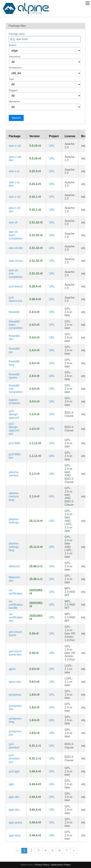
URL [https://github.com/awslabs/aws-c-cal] (52, 146)
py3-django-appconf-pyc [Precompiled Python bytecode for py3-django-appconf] (14, 429)
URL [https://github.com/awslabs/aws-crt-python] (52, 286)
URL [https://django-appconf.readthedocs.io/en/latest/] (52, 414)
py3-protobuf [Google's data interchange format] (14, 746)
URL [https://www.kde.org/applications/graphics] (52, 566)
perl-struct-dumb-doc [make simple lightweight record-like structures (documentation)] (16, 653)
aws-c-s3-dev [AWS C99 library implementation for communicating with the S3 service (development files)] (15, 209)
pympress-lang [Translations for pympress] (15, 720)
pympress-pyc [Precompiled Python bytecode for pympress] (15, 733)
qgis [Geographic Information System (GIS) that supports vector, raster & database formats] (11, 784)
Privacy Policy (42, 865)
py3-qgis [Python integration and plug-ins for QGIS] (14, 771)
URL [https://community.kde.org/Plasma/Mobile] (52, 521)
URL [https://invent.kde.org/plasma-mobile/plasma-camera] (52, 474)
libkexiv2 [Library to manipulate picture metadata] (14, 566)
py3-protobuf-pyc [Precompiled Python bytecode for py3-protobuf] (15, 759)
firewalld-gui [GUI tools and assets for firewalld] (15, 350)
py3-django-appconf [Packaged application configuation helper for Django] (14, 414)
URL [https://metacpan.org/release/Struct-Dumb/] (52, 634)
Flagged (13, 90)
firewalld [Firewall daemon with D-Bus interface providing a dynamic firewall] (14, 312)
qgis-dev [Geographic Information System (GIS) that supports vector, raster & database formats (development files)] (14, 797)
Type (11, 79)
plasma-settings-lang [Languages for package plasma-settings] (14, 547)
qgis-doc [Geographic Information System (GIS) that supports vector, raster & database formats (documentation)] (14, 810)
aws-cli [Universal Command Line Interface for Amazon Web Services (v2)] (13, 222)
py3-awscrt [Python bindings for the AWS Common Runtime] (16, 286)
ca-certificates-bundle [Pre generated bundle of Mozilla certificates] (16, 605)
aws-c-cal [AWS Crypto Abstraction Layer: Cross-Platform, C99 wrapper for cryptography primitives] (15, 146)
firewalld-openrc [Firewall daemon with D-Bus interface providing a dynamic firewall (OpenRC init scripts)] (15, 376)
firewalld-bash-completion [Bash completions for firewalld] (16, 325)
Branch (13, 45)
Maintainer (14, 101)
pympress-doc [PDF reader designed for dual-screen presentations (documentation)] (15, 707)
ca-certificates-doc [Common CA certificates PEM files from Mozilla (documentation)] (16, 617)
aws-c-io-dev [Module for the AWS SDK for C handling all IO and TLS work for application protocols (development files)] (15, 184)
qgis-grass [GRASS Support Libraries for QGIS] (15, 822)
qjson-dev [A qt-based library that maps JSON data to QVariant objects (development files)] (15, 682)
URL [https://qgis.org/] (52, 771)
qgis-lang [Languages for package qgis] (15, 835)
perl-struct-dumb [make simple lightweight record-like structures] (16, 634)
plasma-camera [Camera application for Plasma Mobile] (14, 474)
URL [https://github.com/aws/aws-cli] (52, 222)
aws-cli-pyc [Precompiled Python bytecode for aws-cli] (16, 261)
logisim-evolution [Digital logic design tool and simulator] (15, 401)
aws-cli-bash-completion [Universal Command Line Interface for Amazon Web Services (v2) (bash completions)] (16, 235)
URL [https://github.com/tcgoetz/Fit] (52, 443)
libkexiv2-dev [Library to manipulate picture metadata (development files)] (15, 579)
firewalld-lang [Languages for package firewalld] (15, 363)
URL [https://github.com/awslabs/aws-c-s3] (52, 197)
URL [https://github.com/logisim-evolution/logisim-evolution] (52, 401)
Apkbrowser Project (61, 865)
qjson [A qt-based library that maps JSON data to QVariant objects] (12, 669)
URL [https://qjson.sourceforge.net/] (52, 669)
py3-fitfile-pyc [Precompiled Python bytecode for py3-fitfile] (15, 456)
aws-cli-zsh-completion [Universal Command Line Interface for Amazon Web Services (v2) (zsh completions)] (16, 274)
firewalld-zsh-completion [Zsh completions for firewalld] (16, 389)
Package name (17, 34)
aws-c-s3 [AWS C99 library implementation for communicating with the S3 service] (15, 197)
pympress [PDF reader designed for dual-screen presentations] (15, 695)
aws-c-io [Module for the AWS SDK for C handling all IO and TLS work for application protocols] (14, 171)
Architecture (15, 68)
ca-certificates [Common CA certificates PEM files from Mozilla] (16, 592)
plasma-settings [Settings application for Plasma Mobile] (14, 521)
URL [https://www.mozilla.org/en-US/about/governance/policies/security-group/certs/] (52, 592)
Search (16, 118)
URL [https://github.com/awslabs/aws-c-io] (52, 171)
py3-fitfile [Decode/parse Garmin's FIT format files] (15, 443)
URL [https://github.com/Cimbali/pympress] (52, 695)
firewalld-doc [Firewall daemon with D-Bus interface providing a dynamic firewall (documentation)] (15, 337)
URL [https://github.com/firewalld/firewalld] (52, 312)
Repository (15, 57)
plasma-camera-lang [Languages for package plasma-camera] (14, 496)
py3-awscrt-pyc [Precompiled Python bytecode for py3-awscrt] (16, 299)
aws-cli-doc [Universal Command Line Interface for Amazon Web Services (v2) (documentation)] (16, 248)
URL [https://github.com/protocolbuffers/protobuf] (52, 746)
